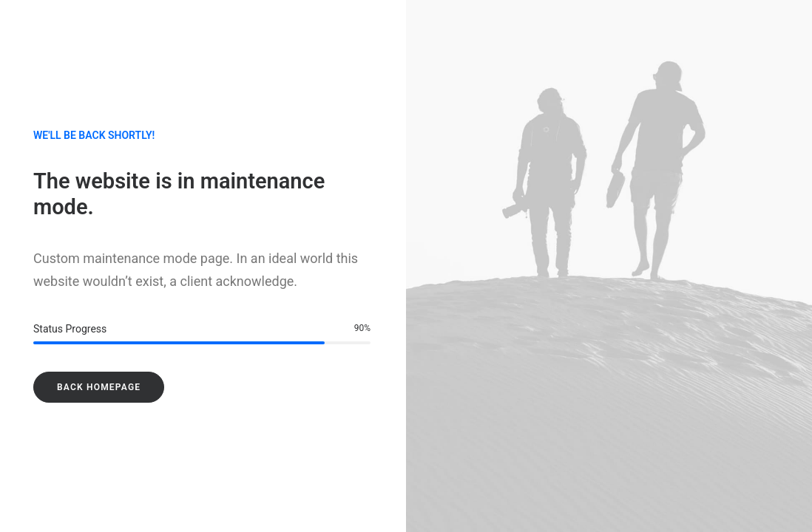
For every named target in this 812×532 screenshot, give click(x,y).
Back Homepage (99, 387)
